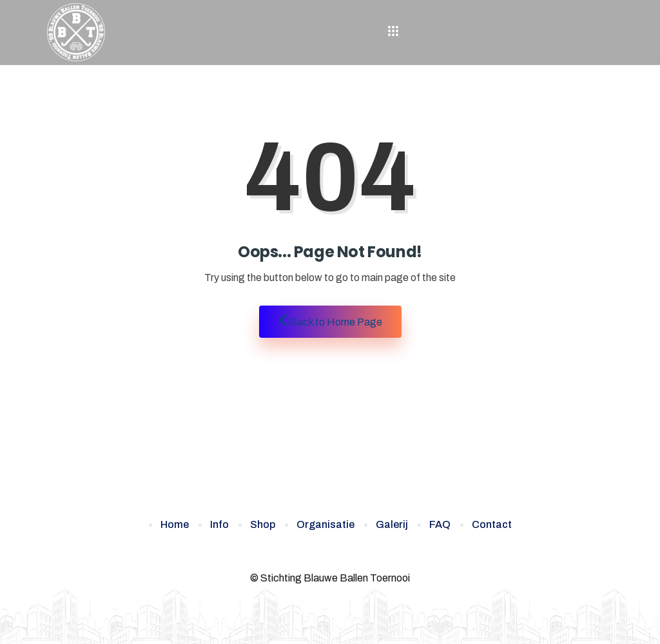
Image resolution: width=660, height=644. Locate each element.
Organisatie (325, 524)
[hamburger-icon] (393, 32)
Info (219, 524)
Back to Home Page (330, 320)
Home (175, 524)
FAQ (440, 524)
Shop (263, 524)
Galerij (392, 524)
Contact (492, 524)
